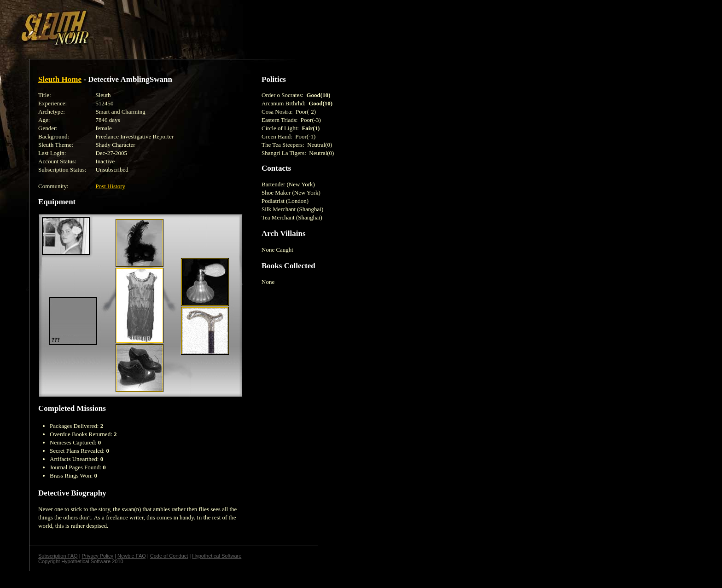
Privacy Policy (98, 556)
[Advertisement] (160, 24)
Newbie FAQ (132, 556)
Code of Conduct (169, 556)
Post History (110, 186)
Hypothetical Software (217, 556)
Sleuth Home (60, 79)
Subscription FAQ (58, 556)
